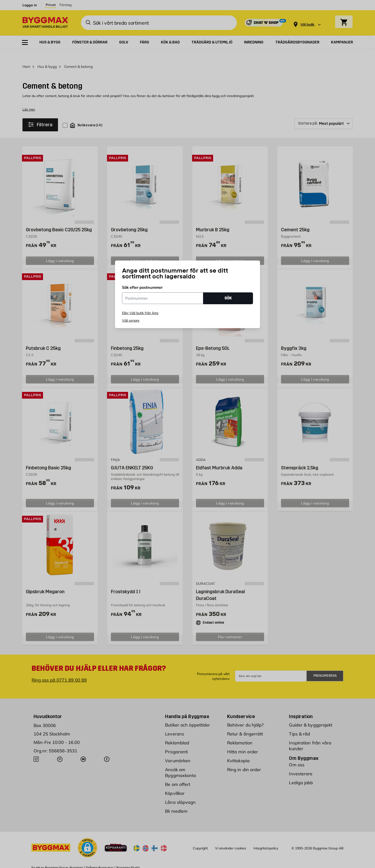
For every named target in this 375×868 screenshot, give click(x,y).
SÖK (228, 298)
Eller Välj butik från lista (140, 313)
